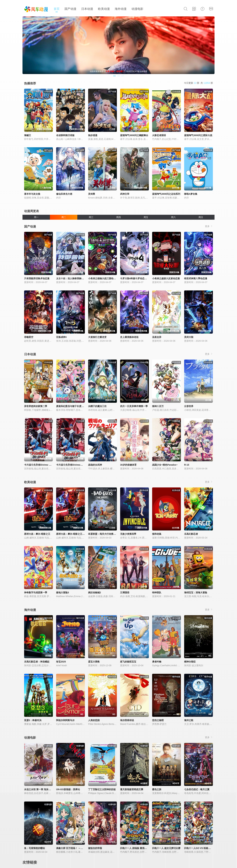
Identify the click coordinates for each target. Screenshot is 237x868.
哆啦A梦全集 (191, 194)
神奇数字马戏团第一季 (36, 593)
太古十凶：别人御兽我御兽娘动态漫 (75, 278)
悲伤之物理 (158, 720)
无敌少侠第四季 (128, 534)
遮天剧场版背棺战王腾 (132, 789)
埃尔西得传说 (127, 720)
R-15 (187, 465)
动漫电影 (137, 9)
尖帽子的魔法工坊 (97, 406)
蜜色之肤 (157, 789)
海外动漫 (121, 9)
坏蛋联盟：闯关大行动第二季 (103, 534)
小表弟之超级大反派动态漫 (166, 278)
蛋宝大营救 (94, 662)
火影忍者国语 (159, 135)
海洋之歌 (189, 720)
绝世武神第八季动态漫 (196, 278)
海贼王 (28, 135)
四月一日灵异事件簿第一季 (134, 406)
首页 (57, 9)
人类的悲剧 (94, 720)
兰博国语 (125, 593)
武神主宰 (125, 194)
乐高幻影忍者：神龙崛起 (37, 662)
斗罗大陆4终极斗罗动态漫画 (135, 278)
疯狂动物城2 (95, 593)
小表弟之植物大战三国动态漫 (103, 278)
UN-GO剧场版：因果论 (68, 789)
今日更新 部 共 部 (198, 83)
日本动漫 (87, 9)
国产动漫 (70, 9)
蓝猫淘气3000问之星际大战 (198, 135)
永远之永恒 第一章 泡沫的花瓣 (40, 789)
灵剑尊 (92, 194)
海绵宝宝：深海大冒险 (196, 593)
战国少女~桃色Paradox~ (165, 465)
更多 (209, 226)
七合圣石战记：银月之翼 (197, 789)
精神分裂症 (190, 662)
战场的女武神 (95, 465)
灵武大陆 (189, 337)
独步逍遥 (93, 135)
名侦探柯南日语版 (65, 135)
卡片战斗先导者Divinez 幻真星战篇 (42, 465)
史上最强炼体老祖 (129, 337)
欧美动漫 (104, 9)
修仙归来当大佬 (64, 194)
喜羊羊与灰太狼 (32, 194)
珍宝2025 (61, 662)
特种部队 (157, 593)
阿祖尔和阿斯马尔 (65, 720)
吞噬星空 (29, 337)
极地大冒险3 (63, 593)
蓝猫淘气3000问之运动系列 (166, 194)
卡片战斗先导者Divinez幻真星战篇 (74, 465)
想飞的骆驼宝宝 (128, 662)
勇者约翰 (157, 662)
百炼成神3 (61, 337)
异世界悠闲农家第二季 (36, 406)
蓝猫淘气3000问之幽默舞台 (134, 135)
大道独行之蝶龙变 (97, 337)
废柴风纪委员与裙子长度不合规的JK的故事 (78, 406)
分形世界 (189, 406)
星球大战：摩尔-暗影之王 (37, 534)
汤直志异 (157, 337)
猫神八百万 (158, 406)
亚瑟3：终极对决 (33, 720)
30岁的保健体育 (128, 465)
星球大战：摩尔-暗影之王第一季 (73, 534)
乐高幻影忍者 (191, 534)
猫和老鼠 (157, 534)
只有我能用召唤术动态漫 (37, 278)
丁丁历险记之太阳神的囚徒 (102, 789)
